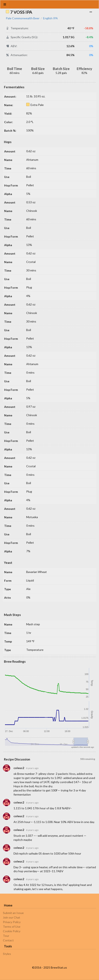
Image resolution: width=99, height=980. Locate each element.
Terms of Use (12, 927)
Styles (7, 954)
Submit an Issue (13, 913)
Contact (8, 940)
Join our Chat (12, 917)
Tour (6, 936)
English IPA (50, 18)
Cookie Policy (12, 931)
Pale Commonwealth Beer (23, 18)
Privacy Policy (12, 922)
